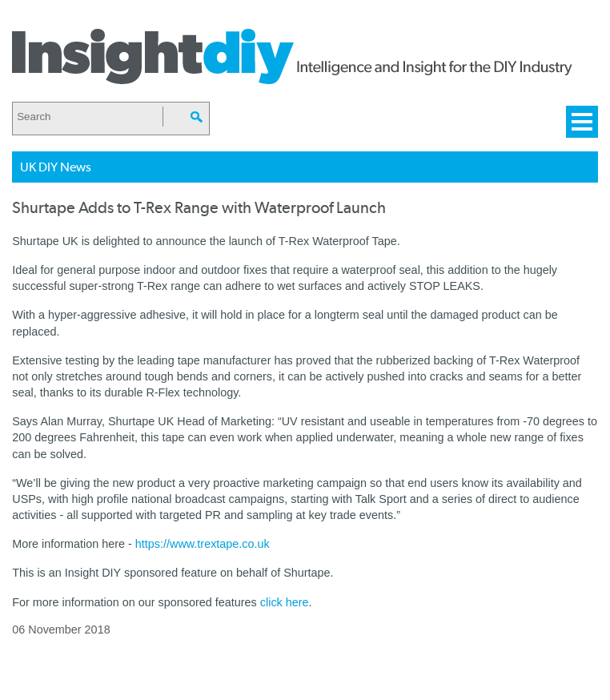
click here (285, 602)
